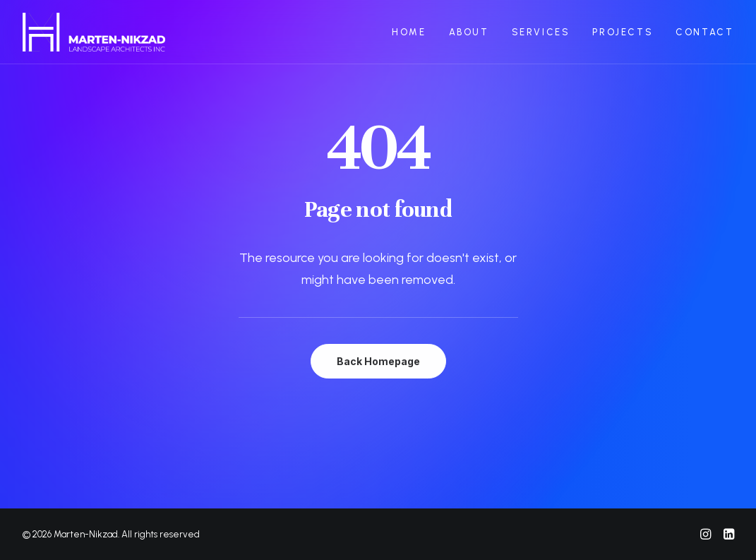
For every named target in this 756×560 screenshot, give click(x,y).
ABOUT (469, 32)
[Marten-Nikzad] (94, 32)
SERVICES (541, 32)
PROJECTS (623, 32)
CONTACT (704, 32)
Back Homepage (378, 361)
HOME (409, 32)
